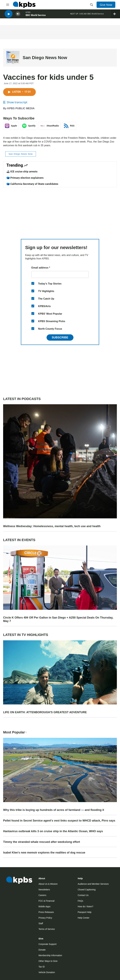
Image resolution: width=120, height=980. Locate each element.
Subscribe (60, 337)
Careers (42, 895)
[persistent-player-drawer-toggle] (115, 16)
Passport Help (85, 912)
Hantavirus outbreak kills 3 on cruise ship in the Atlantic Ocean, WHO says (53, 831)
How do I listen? (85, 906)
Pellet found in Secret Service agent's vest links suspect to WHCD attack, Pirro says (59, 821)
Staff (41, 923)
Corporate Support (47, 944)
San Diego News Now (45, 58)
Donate (42, 950)
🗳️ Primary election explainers (25, 178)
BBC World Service (36, 17)
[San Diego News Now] (13, 58)
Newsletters (44, 890)
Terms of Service (47, 929)
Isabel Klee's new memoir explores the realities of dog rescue (44, 853)
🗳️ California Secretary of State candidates (32, 184)
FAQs (80, 901)
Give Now (106, 5)
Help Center (84, 918)
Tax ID (42, 967)
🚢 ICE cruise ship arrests (22, 171)
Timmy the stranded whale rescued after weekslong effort (42, 842)
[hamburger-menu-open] (8, 5)
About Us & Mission (48, 884)
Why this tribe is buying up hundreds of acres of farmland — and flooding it (54, 810)
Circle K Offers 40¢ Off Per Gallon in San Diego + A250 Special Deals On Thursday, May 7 (58, 619)
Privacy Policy (45, 918)
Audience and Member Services (93, 884)
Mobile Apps (44, 906)
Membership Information (50, 955)
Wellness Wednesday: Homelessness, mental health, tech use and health (52, 526)
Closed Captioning (87, 890)
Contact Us (83, 895)
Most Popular (15, 732)
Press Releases (46, 912)
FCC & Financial (46, 901)
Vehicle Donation (47, 972)
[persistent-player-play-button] (9, 16)
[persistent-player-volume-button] (18, 16)
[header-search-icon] (92, 5)
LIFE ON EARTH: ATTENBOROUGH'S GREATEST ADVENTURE (45, 712)
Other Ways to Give (48, 961)
